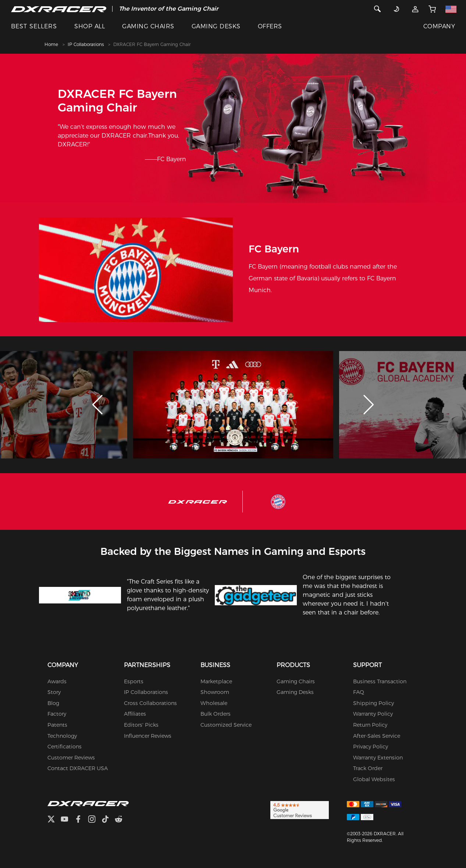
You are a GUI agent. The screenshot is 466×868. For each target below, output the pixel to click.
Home (51, 44)
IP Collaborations (86, 44)
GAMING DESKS (216, 26)
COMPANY (439, 26)
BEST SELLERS (34, 26)
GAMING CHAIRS (148, 26)
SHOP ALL (90, 26)
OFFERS (270, 26)
